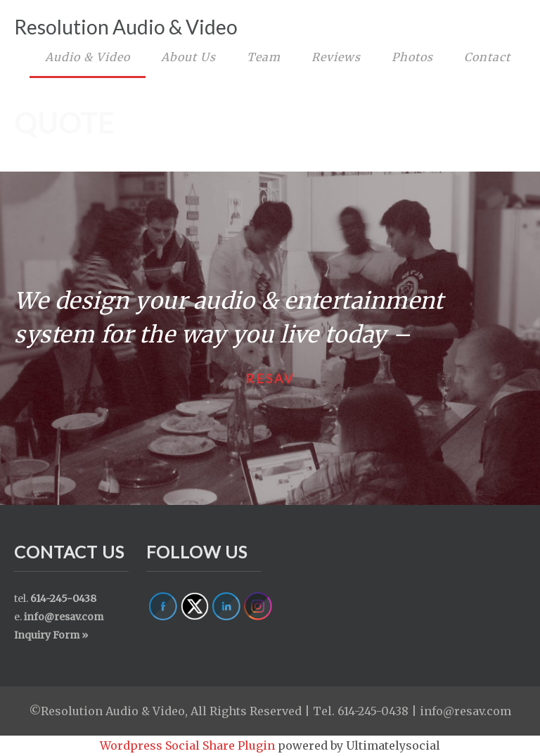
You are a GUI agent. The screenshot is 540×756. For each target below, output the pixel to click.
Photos (412, 57)
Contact (487, 57)
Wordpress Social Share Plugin (189, 745)
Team (264, 57)
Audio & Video (88, 57)
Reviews (336, 57)
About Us (188, 57)
